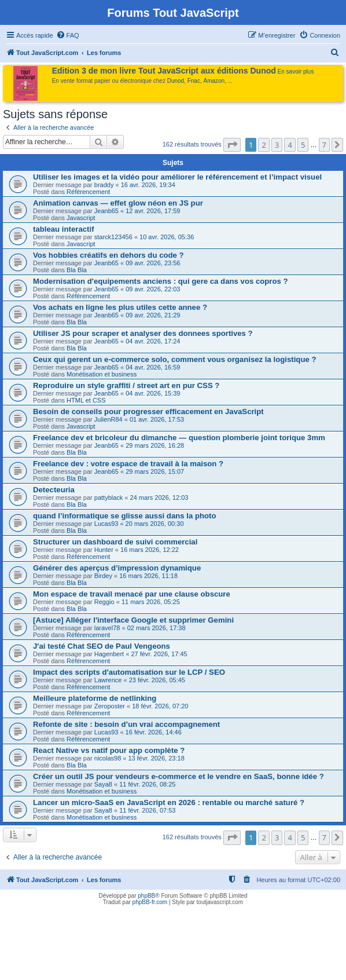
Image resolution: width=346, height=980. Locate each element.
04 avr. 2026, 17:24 (153, 341)
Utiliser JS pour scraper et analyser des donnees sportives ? (143, 333)
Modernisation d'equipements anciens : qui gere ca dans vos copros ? (161, 281)
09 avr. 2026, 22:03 (153, 289)
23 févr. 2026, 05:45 (157, 680)
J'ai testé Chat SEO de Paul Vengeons (102, 646)
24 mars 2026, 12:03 (159, 498)
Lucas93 (106, 524)
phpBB (146, 896)
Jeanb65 (106, 211)
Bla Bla (77, 270)
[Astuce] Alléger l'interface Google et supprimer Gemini (133, 620)
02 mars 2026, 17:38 (157, 628)
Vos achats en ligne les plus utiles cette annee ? (120, 307)
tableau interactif (64, 229)
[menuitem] (68, 35)
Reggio (104, 602)
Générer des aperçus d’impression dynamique (117, 568)
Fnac (194, 81)
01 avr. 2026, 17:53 (157, 419)
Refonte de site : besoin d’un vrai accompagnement (126, 724)
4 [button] (290, 145)
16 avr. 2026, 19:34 (148, 185)
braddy (104, 185)
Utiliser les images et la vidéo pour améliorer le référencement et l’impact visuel (177, 177)
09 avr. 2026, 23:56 (153, 263)
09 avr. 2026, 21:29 (153, 315)
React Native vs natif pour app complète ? (109, 750)
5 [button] (303, 145)
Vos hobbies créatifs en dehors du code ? (108, 255)
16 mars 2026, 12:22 (150, 550)
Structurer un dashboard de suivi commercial (115, 542)
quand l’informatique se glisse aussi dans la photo (125, 516)
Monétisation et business (102, 374)
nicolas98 (108, 758)
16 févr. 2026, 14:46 (154, 732)
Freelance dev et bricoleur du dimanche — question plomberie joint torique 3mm (179, 438)
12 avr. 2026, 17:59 (153, 211)
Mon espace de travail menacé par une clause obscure (132, 594)
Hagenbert (109, 654)
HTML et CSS (86, 400)
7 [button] (324, 145)
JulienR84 (108, 419)
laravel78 (107, 628)
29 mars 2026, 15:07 (155, 471)
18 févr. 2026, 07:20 (160, 706)
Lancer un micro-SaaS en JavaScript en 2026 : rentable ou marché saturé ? (169, 802)
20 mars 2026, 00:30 (155, 524)
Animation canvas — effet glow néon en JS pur (118, 203)
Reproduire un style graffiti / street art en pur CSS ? (126, 385)
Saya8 (103, 784)
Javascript (81, 218)
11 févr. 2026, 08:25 (147, 784)
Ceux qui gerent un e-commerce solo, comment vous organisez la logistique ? (175, 359)
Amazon (214, 81)
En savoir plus (296, 72)
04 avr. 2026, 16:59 (153, 367)
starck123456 (113, 237)
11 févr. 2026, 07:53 (147, 810)
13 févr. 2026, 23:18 (157, 758)
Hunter (104, 550)
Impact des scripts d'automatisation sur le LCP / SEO (129, 672)
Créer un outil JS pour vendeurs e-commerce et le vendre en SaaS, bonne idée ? (178, 776)
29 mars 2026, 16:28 (155, 445)
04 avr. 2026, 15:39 (153, 393)
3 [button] (277, 145)
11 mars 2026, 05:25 (151, 602)
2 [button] (264, 145)
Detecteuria (54, 490)
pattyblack (109, 498)
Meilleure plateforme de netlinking (95, 698)
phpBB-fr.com (150, 902)
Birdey (103, 576)
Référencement (88, 192)
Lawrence (108, 680)
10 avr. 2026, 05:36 (167, 237)
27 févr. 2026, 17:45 (159, 654)
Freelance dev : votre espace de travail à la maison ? (128, 464)
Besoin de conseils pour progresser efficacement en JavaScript (148, 412)
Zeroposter (110, 706)
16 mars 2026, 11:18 (148, 576)
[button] (232, 145)
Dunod (176, 81)
